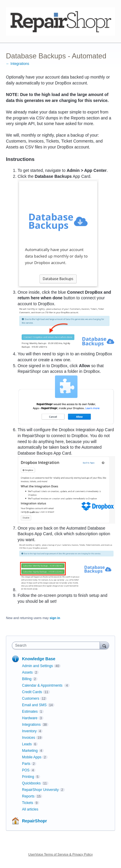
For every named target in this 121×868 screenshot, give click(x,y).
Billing (27, 679)
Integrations (31, 725)
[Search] (104, 645)
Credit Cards (32, 692)
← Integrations (18, 64)
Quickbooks (31, 783)
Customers (31, 698)
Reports (28, 796)
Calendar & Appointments (43, 685)
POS (26, 770)
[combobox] (57, 645)
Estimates (30, 712)
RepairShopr (34, 821)
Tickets (28, 803)
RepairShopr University (40, 790)
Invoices (29, 738)
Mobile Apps (32, 757)
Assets (27, 672)
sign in (55, 618)
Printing (28, 777)
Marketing (30, 751)
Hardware (30, 718)
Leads (27, 744)
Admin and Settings (37, 666)
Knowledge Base (39, 659)
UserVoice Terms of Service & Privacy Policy (60, 854)
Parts (26, 764)
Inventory (29, 731)
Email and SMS (34, 705)
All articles (30, 809)
